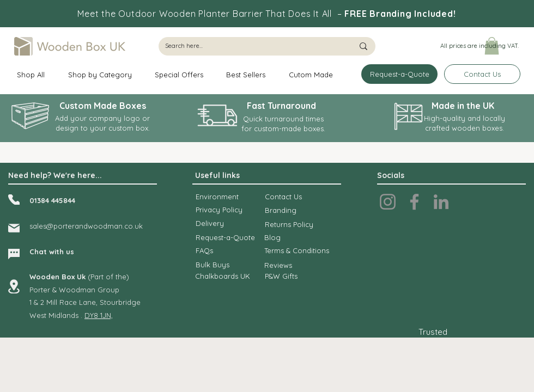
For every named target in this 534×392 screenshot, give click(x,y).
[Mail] (14, 228)
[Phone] (14, 200)
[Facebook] (414, 202)
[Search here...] (251, 46)
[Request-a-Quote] (399, 74)
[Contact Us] (482, 74)
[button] (479, 46)
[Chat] (14, 254)
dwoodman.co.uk (113, 226)
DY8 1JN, (99, 315)
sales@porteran (56, 226)
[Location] (14, 286)
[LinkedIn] (441, 202)
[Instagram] (388, 202)
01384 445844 (52, 200)
